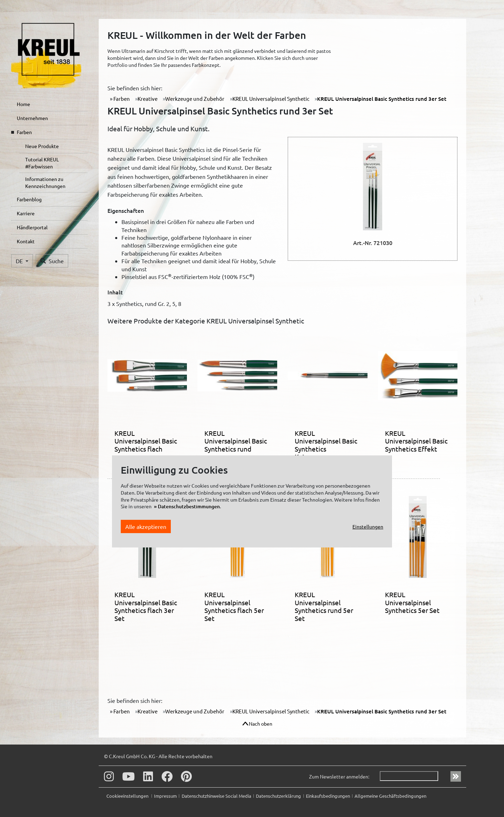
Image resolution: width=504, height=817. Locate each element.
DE (20, 261)
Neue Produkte (42, 146)
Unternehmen (32, 118)
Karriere (26, 213)
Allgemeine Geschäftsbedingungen (390, 796)
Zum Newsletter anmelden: (339, 776)
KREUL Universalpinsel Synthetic (271, 99)
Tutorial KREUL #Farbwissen (42, 163)
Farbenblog (29, 199)
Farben (24, 132)
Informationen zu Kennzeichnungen (45, 182)
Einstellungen (368, 526)
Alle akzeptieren (146, 526)
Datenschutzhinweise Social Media (216, 796)
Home (23, 104)
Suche (52, 261)
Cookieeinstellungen (128, 796)
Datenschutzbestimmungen (189, 506)
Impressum (165, 796)
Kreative (148, 99)
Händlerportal (32, 227)
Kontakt (26, 241)
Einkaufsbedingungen (328, 796)
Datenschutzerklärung (278, 796)
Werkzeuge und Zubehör (195, 99)
